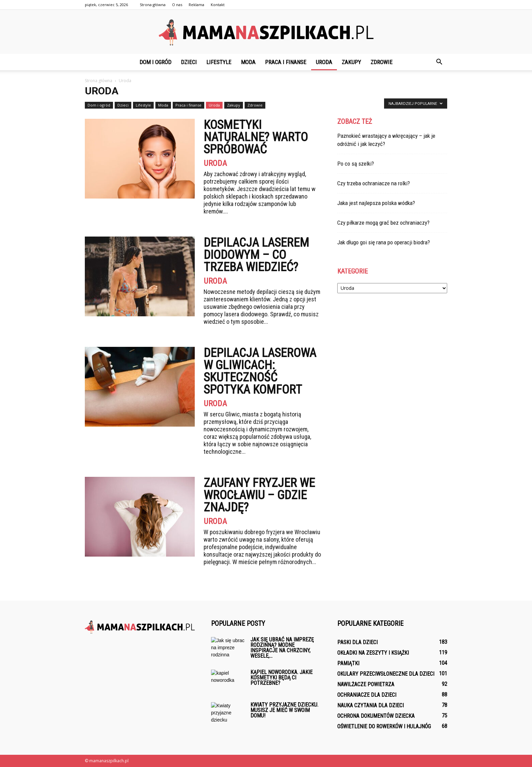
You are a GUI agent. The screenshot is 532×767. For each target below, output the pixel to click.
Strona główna (153, 5)
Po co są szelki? (356, 164)
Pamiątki (348, 663)
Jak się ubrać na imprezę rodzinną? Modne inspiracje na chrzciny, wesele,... (282, 648)
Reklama (196, 5)
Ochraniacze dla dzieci (367, 695)
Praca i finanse (286, 62)
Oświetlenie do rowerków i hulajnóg (384, 726)
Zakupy (351, 62)
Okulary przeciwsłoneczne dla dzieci (386, 674)
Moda (248, 62)
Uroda (324, 62)
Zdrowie (382, 62)
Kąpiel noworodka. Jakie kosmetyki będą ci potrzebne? (281, 678)
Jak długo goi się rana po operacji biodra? (384, 242)
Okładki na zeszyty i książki (373, 653)
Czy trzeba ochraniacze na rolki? (374, 183)
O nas (177, 5)
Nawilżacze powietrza (366, 684)
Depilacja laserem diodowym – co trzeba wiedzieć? (256, 255)
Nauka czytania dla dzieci (370, 705)
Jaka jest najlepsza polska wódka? (376, 203)
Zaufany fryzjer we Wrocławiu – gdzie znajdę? (259, 495)
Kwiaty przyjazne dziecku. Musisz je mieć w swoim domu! (284, 710)
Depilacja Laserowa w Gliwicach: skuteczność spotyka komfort (260, 371)
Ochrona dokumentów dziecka (376, 716)
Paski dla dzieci (357, 642)
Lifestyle (219, 62)
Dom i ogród (155, 62)
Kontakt (218, 5)
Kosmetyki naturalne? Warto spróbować (256, 137)
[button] (439, 62)
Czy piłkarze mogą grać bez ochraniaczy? (383, 223)
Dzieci (189, 62)
